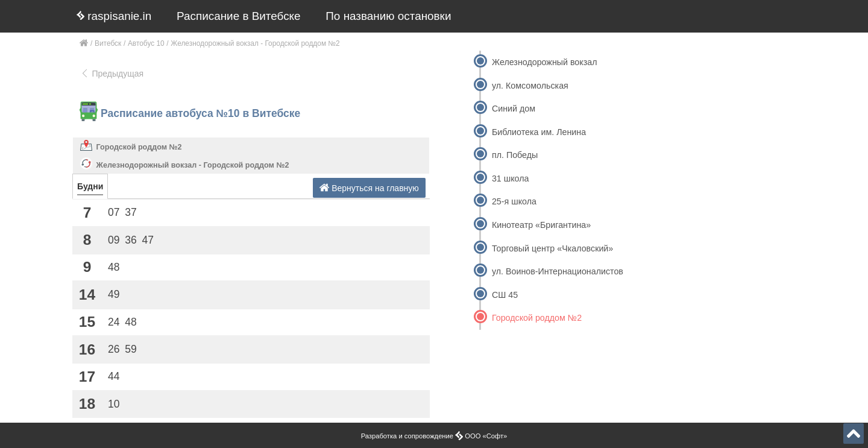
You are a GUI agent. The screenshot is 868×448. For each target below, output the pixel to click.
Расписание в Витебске (239, 16)
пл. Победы (515, 155)
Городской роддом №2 (139, 147)
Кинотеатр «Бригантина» (541, 225)
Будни (90, 186)
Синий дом (514, 109)
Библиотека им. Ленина (539, 132)
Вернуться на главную (369, 188)
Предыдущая (112, 74)
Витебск (108, 43)
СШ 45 (505, 295)
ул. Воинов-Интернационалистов (558, 271)
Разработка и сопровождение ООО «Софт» (434, 436)
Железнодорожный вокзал (545, 62)
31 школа (511, 178)
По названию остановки (388, 16)
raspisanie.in (114, 16)
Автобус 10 (146, 43)
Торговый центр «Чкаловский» (552, 248)
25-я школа (514, 201)
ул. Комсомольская (530, 86)
